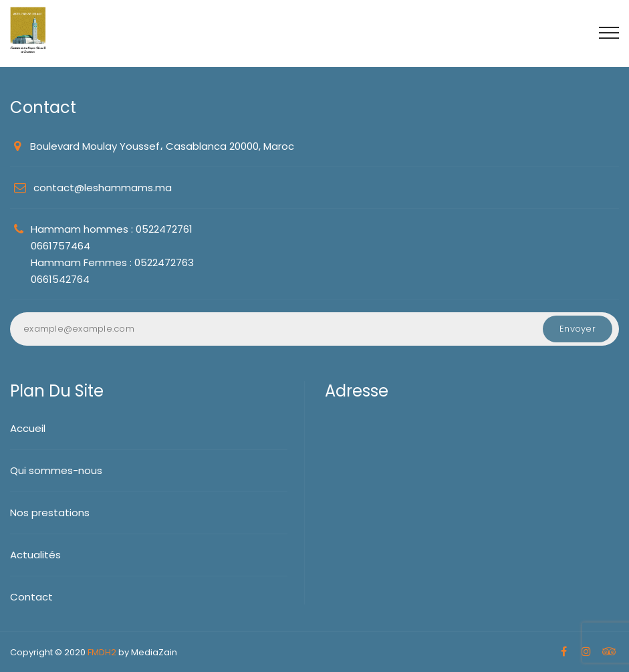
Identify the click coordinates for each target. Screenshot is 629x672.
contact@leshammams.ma (103, 188)
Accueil (28, 428)
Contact (31, 597)
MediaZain (154, 652)
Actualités (35, 555)
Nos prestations (50, 513)
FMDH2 (102, 652)
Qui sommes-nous (56, 470)
